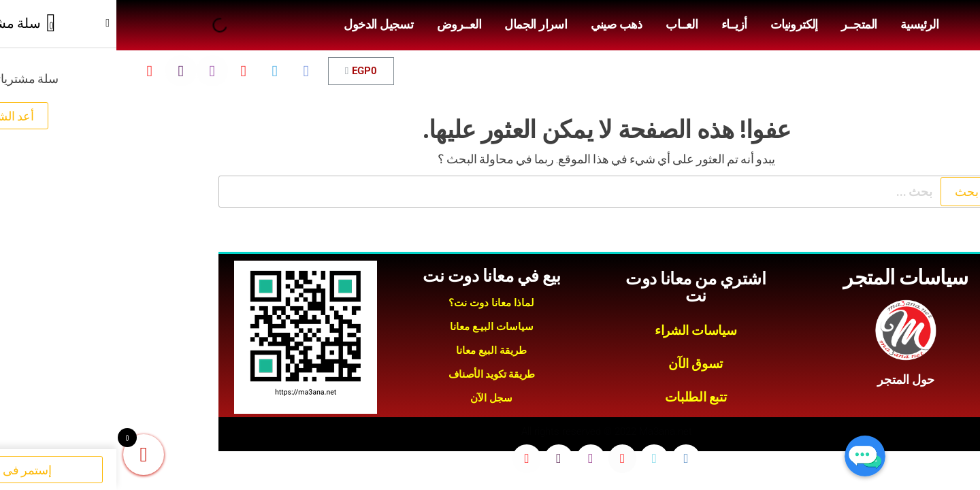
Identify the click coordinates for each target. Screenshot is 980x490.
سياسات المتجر (789, 277)
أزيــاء (618, 24)
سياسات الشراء (579, 330)
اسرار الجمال (419, 24)
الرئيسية (803, 24)
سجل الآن (375, 398)
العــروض (343, 24)
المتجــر (742, 24)
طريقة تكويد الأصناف (375, 374)
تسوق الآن (579, 364)
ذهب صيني (500, 24)
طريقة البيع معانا (375, 350)
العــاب (565, 24)
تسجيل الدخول (262, 24)
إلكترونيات (678, 24)
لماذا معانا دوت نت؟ (375, 303)
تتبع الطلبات (579, 397)
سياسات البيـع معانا (375, 327)
